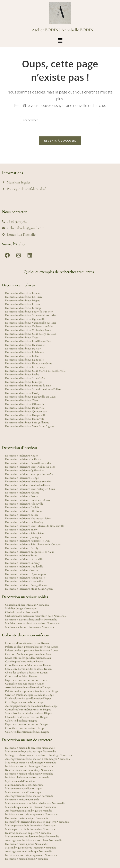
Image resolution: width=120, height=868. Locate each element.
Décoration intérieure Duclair (22, 508)
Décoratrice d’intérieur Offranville (25, 404)
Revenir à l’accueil (60, 141)
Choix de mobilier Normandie (22, 612)
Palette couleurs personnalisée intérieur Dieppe (32, 691)
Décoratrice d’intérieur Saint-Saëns (25, 378)
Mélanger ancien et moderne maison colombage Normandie (39, 755)
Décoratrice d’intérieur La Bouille (24, 360)
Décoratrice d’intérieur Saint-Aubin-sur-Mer (31, 315)
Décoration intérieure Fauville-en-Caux (28, 500)
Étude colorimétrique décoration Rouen (28, 658)
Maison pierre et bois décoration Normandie (30, 826)
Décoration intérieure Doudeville (24, 567)
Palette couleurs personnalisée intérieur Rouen (32, 647)
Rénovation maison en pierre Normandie (28, 833)
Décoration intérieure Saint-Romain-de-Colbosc (33, 545)
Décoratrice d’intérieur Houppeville (26, 415)
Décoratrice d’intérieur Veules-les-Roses (28, 330)
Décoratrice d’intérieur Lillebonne (25, 352)
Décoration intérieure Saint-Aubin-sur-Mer (30, 467)
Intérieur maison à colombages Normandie (29, 766)
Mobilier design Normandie (21, 609)
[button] (60, 40)
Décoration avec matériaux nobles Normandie (31, 620)
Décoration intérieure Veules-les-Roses (27, 485)
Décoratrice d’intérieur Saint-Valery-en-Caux (31, 334)
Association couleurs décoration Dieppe (28, 688)
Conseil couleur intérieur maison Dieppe (28, 710)
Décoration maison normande (22, 800)
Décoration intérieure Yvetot (22, 570)
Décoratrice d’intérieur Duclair (23, 349)
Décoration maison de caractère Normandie (30, 748)
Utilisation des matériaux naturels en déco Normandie (36, 616)
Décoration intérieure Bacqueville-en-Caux (30, 552)
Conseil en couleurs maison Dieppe (25, 728)
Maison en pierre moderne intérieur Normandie (32, 837)
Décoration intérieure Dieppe (22, 478)
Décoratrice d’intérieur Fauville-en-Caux (28, 341)
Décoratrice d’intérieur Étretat (23, 304)
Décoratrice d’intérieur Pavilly (22, 393)
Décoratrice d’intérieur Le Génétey (25, 367)
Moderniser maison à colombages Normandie (31, 763)
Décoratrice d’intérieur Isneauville (25, 419)
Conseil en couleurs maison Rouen (25, 684)
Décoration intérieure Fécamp (22, 493)
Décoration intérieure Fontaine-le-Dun (27, 541)
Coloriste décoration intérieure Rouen (27, 643)
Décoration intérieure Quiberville (24, 471)
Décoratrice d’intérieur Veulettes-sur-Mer (29, 327)
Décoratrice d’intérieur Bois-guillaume (27, 423)
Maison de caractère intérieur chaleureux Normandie (35, 803)
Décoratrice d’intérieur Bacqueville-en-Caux (30, 397)
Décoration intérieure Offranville (24, 559)
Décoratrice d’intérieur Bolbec (22, 356)
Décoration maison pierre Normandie (26, 844)
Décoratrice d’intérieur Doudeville (25, 408)
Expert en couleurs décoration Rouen (26, 680)
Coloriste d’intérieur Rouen (21, 676)
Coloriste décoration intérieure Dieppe (27, 732)
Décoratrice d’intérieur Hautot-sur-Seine (29, 364)
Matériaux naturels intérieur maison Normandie (32, 623)
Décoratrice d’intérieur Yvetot (22, 338)
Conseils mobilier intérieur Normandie (27, 605)
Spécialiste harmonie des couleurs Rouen (28, 669)
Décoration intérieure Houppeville (25, 578)
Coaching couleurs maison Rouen (24, 662)
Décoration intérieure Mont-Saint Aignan (29, 589)
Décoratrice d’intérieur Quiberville (25, 319)
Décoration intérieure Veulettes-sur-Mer (28, 482)
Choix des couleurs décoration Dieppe (27, 717)
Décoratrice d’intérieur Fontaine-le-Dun (28, 386)
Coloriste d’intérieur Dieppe (21, 721)
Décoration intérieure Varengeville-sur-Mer (30, 474)
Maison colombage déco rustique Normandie (31, 752)
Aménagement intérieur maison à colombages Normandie (38, 759)
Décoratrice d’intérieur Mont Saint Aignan (29, 426)
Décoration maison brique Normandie (27, 818)
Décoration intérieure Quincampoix (26, 574)
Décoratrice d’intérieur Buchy (22, 375)
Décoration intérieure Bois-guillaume (26, 585)
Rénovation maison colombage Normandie (29, 770)
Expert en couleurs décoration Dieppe (27, 724)
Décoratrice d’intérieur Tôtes (22, 401)
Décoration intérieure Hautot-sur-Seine (28, 519)
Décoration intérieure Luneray (22, 563)
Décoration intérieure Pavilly (22, 548)
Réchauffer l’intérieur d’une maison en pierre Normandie (37, 822)
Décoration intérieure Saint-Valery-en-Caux (30, 489)
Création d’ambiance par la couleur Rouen (29, 654)
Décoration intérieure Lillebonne (24, 511)
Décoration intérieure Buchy (21, 530)
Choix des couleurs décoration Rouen (26, 673)
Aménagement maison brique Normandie (29, 811)
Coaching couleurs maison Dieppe (24, 702)
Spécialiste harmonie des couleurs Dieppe (29, 713)
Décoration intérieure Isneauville (24, 582)
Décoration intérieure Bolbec (22, 515)
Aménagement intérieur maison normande (29, 796)
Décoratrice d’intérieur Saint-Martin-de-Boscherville (35, 371)
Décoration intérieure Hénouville (24, 504)
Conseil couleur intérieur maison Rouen (28, 665)
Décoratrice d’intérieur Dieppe (23, 301)
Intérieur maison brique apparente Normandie (31, 814)
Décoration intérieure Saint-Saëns (24, 533)
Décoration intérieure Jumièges (23, 537)
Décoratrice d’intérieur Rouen (22, 293)
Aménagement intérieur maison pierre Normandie (34, 840)
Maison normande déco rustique (23, 789)
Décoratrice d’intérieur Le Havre (24, 297)
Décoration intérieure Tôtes (21, 556)
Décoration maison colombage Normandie (29, 774)
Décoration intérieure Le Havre (23, 459)
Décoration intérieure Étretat (22, 496)
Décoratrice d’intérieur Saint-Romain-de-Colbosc (34, 389)
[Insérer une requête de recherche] (60, 120)
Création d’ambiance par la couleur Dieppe (29, 695)
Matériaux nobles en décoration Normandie (30, 627)
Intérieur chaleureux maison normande (27, 778)
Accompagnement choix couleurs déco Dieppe (31, 706)
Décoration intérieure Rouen (22, 456)
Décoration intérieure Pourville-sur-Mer (28, 463)
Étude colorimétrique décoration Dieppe (28, 699)
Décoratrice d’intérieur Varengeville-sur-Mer (31, 323)
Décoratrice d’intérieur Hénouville (25, 345)
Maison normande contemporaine (24, 785)
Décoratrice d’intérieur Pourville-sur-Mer (29, 312)
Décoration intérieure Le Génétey (24, 522)
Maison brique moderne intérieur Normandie (31, 807)
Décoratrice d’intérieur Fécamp (23, 308)
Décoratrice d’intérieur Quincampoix (26, 412)
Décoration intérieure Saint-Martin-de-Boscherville (35, 526)
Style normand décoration (20, 781)
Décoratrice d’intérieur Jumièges (24, 382)
